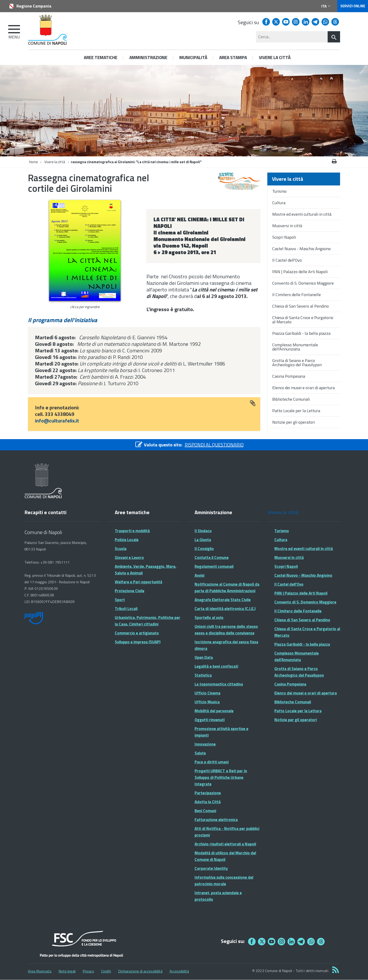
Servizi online (353, 6)
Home (34, 162)
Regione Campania (34, 6)
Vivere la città (55, 162)
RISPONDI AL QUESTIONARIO (214, 445)
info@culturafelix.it (57, 421)
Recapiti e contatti (45, 512)
